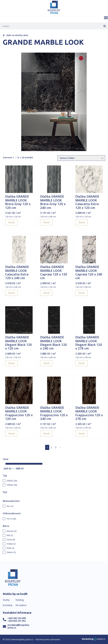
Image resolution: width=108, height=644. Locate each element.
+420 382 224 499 (17, 618)
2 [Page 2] (51, 447)
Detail (11, 222)
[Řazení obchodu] (81, 158)
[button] (106, 18)
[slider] (4, 464)
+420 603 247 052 (17, 621)
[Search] (105, 26)
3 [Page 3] (56, 447)
